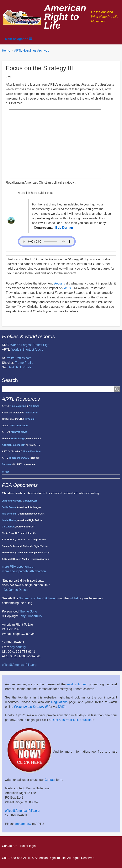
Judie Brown (9, 507)
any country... (19, 647)
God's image (18, 439)
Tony (22, 616)
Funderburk (34, 616)
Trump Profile (24, 363)
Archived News (19, 432)
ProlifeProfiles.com (19, 358)
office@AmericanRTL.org (19, 665)
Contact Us (10, 846)
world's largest (77, 684)
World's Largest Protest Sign (30, 345)
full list (74, 598)
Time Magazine (18, 406)
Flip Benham (9, 514)
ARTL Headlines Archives (32, 51)
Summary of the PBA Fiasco (38, 598)
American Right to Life (65, 17)
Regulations (59, 702)
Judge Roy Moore (12, 501)
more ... (7, 472)
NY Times (34, 406)
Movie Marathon (32, 451)
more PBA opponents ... (18, 567)
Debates (6, 464)
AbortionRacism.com (14, 445)
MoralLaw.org (30, 501)
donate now (23, 824)
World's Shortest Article (27, 350)
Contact (50, 780)
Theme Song (28, 611)
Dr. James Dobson (17, 590)
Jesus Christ (31, 413)
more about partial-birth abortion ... (26, 571)
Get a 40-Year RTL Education (73, 720)
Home (6, 51)
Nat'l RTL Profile (20, 367)
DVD (61, 707)
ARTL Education (19, 426)
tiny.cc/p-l (30, 419)
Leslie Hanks (9, 520)
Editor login (28, 846)
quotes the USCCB (19, 458)
